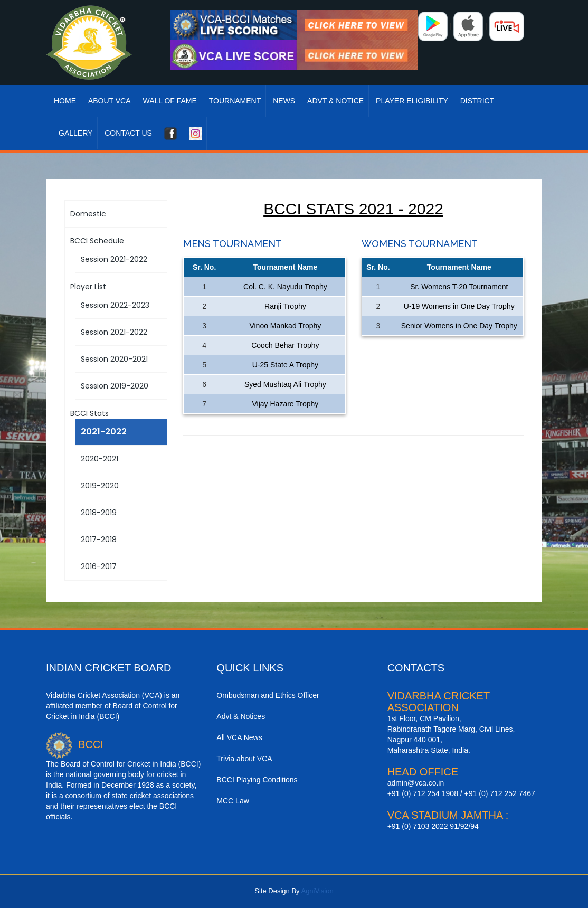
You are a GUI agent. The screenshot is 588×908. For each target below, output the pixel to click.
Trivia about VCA (244, 759)
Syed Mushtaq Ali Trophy (285, 384)
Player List (88, 287)
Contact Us (128, 133)
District (477, 101)
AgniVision (317, 891)
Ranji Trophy (285, 306)
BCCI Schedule (97, 241)
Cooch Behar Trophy (285, 345)
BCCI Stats (89, 413)
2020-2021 (99, 459)
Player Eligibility (412, 101)
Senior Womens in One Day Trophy (459, 326)
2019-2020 (100, 486)
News (284, 101)
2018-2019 (99, 513)
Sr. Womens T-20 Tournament (459, 287)
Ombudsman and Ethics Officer (268, 695)
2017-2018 (99, 540)
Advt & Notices (241, 716)
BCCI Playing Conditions (257, 780)
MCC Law (233, 801)
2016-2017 (99, 566)
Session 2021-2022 (114, 259)
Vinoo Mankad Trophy (285, 326)
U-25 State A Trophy (285, 365)
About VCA (110, 101)
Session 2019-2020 (115, 386)
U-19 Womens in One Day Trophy (459, 306)
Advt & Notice (335, 101)
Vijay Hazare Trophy (286, 404)
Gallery (75, 133)
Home (65, 101)
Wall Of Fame (169, 101)
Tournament (235, 101)
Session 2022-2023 (115, 305)
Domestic (88, 214)
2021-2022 (104, 432)
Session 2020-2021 (114, 359)
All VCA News (239, 737)
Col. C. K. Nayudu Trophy (285, 287)
